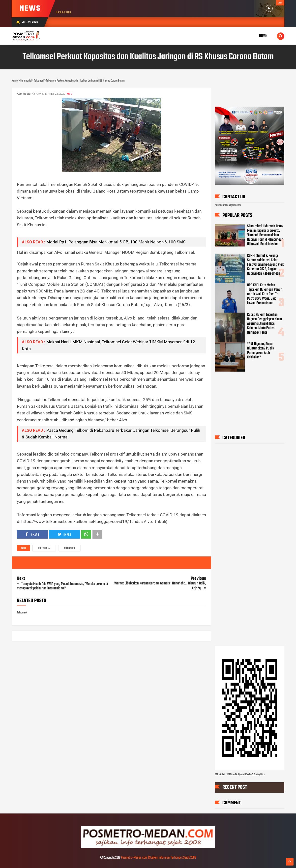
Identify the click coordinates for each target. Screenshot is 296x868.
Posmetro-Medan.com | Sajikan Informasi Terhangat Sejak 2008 (159, 858)
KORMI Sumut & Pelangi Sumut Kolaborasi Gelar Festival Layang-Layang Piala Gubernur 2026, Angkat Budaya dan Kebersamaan (266, 265)
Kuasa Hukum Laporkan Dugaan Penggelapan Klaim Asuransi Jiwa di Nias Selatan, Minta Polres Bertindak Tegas (265, 324)
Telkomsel (70, 549)
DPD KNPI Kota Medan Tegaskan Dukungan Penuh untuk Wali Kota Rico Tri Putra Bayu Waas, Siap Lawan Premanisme (265, 294)
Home (263, 36)
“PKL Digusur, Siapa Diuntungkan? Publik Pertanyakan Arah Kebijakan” (261, 351)
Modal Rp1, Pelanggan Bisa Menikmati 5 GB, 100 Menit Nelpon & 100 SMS (116, 242)
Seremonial (44, 549)
